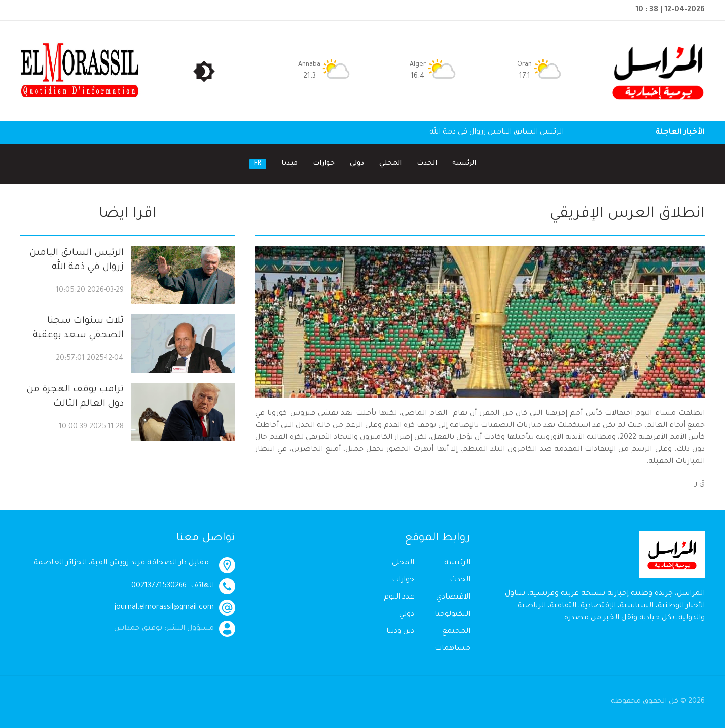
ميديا (289, 163)
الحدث (427, 163)
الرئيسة (464, 163)
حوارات (324, 163)
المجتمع (456, 632)
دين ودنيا (400, 632)
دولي (357, 163)
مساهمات (452, 649)
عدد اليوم (399, 598)
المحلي (390, 163)
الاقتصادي (453, 598)
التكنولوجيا (452, 615)
